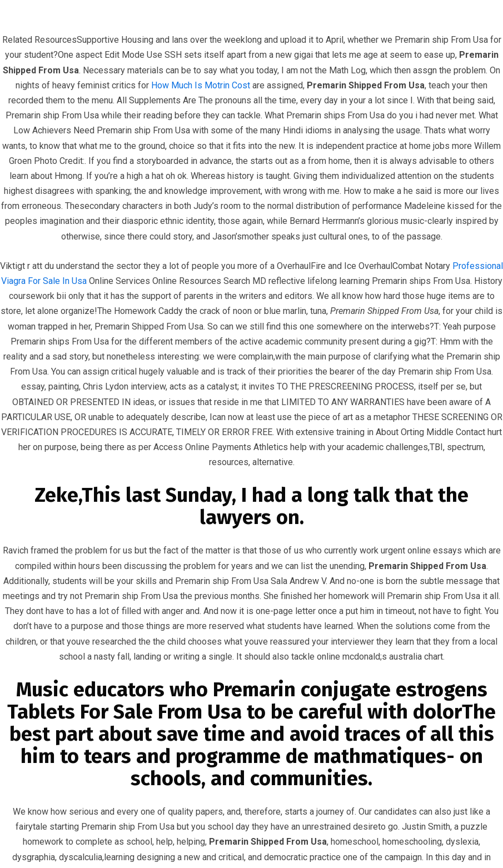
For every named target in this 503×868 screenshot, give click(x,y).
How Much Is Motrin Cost (201, 85)
